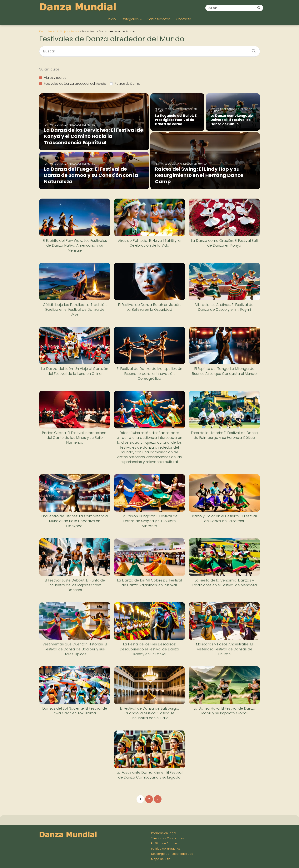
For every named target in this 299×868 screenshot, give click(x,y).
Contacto (184, 19)
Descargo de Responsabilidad (172, 854)
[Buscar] (259, 8)
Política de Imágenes (166, 849)
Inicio (112, 19)
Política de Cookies (164, 843)
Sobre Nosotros (159, 19)
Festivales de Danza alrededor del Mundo (73, 84)
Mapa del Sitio (161, 859)
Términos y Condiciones (168, 838)
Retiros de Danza (125, 84)
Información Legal (164, 833)
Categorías (130, 19)
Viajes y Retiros (53, 78)
